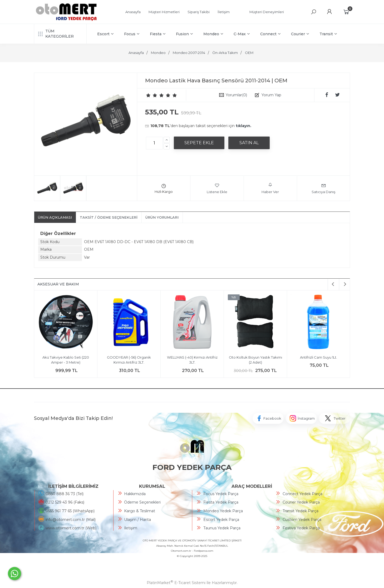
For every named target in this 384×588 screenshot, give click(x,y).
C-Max (242, 34)
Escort (105, 34)
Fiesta (158, 34)
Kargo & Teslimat (140, 511)
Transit (328, 34)
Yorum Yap (271, 95)
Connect (270, 34)
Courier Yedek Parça (301, 502)
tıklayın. (243, 126)
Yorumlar (236, 95)
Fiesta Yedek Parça (221, 502)
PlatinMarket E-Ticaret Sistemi (176, 583)
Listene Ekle (217, 188)
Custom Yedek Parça (302, 520)
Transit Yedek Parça (301, 511)
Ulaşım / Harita (137, 520)
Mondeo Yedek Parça (223, 511)
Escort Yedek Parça (221, 520)
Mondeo (213, 34)
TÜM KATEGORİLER (56, 34)
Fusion (184, 34)
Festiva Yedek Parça (301, 528)
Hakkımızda (135, 494)
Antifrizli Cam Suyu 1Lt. (319, 357)
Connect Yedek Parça (302, 494)
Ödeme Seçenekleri (142, 502)
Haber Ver (270, 188)
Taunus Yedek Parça (222, 528)
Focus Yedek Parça (221, 494)
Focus (132, 34)
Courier (300, 34)
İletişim (131, 528)
